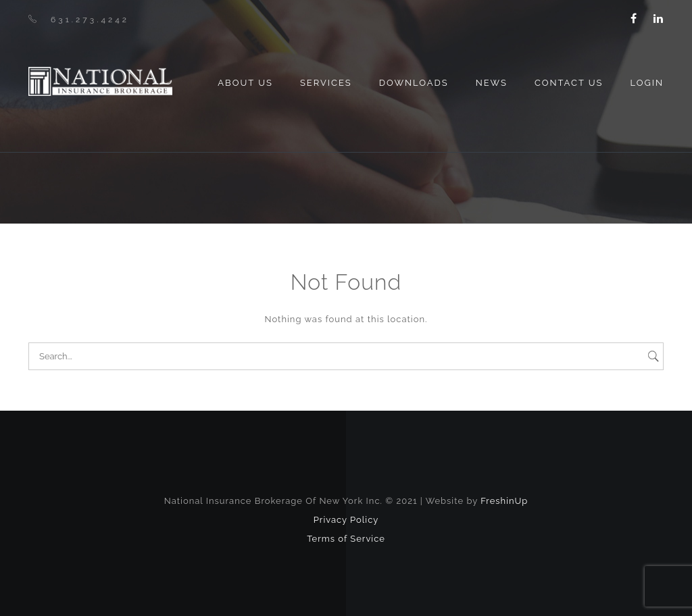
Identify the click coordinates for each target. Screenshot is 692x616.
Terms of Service (346, 539)
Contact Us (569, 83)
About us (245, 83)
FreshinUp (504, 501)
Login (647, 83)
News (492, 83)
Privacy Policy (346, 520)
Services (326, 83)
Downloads (414, 83)
